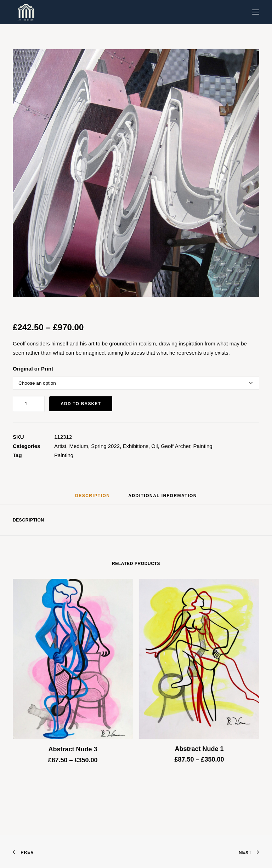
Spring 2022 (105, 446)
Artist (60, 446)
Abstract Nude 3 (73, 749)
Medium (79, 446)
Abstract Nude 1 (199, 749)
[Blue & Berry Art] (25, 12)
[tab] (163, 498)
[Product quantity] (29, 404)
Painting (203, 446)
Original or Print (33, 369)
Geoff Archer (175, 446)
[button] (256, 12)
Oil (154, 446)
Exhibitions (135, 446)
